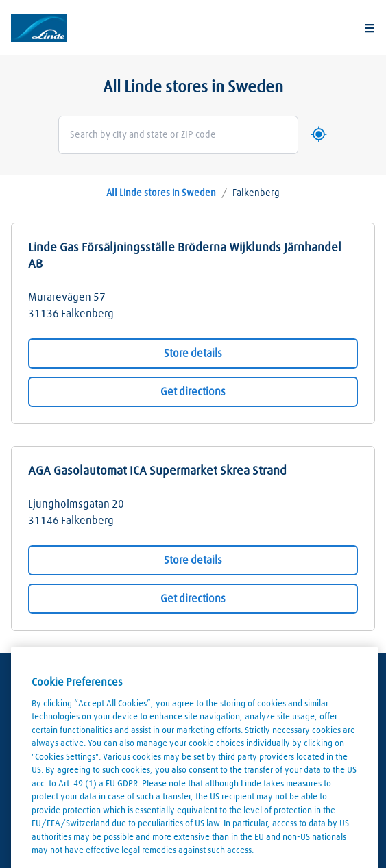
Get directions (193, 392)
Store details (193, 354)
